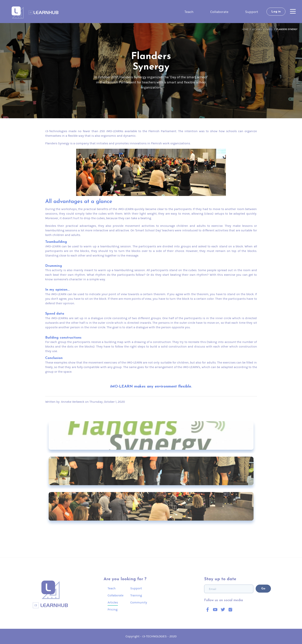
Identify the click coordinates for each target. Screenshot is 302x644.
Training (136, 595)
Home (245, 29)
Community (139, 602)
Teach (189, 12)
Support (252, 12)
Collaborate (219, 12)
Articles (257, 29)
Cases (269, 29)
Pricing (113, 609)
